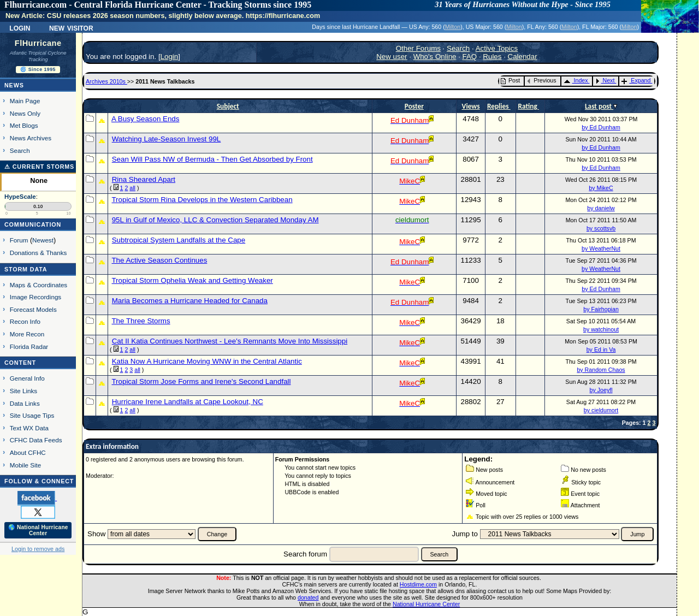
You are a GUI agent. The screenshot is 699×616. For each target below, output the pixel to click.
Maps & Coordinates (38, 285)
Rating (529, 106)
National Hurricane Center (426, 604)
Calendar (523, 57)
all (132, 188)
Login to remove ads (38, 549)
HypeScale (20, 197)
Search (20, 150)
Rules (492, 57)
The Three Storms (141, 321)
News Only (25, 113)
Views (471, 106)
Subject (228, 106)
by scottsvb (601, 228)
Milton (453, 27)
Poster (414, 106)
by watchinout (601, 329)
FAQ (470, 57)
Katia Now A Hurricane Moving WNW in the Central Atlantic (207, 361)
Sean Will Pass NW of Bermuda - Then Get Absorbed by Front (212, 159)
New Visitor (71, 27)
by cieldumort (601, 410)
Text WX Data (29, 428)
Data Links (25, 403)
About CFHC (28, 452)
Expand (636, 80)
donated (308, 597)
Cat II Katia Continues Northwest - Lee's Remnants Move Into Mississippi (230, 341)
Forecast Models (33, 309)
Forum (19, 240)
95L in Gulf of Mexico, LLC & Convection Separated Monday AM (215, 220)
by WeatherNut (601, 248)
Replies (499, 106)
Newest (43, 240)
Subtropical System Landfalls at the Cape (179, 240)
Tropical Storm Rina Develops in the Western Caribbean (202, 200)
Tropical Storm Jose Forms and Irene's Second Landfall (201, 381)
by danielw (601, 208)
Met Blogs (24, 125)
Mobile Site (26, 465)
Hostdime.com (418, 584)
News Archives (31, 138)
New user (392, 57)
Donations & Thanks (38, 253)
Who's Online (435, 57)
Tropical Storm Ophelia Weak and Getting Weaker (192, 280)
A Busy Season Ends (145, 119)
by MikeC (601, 188)
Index (576, 80)
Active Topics (497, 48)
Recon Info (25, 321)
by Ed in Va (601, 350)
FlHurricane (38, 43)
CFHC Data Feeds (36, 440)
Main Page (25, 101)
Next (605, 80)
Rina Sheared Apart (144, 179)
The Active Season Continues (159, 260)
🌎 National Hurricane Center (38, 530)
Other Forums (418, 48)
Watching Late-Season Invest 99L (167, 139)
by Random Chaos (601, 370)
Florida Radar (29, 346)
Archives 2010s (106, 81)
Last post (599, 106)
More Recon (27, 334)
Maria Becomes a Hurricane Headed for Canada (190, 301)
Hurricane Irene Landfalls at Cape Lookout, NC (188, 402)
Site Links (23, 391)
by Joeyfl (601, 390)
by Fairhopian (601, 309)
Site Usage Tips (32, 415)
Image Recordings (35, 297)
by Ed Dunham (601, 127)
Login (20, 27)
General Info (27, 378)
